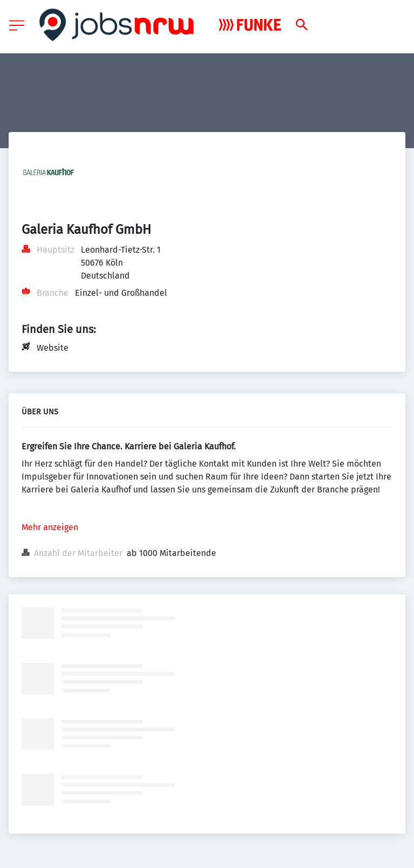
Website (53, 348)
